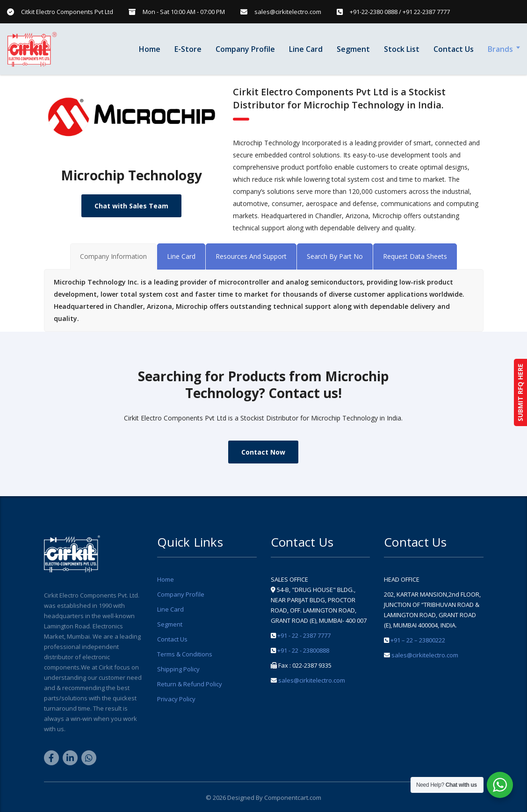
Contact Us (454, 49)
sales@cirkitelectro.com (312, 680)
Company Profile (245, 49)
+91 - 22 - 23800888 (303, 650)
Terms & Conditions (185, 654)
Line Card (306, 49)
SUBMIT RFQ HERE (520, 392)
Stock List (402, 49)
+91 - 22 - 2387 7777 (304, 635)
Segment (353, 49)
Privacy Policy (176, 699)
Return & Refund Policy (190, 684)
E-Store (188, 49)
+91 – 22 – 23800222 (418, 640)
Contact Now (263, 452)
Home (150, 49)
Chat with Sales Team (131, 206)
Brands (500, 49)
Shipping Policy (178, 669)
